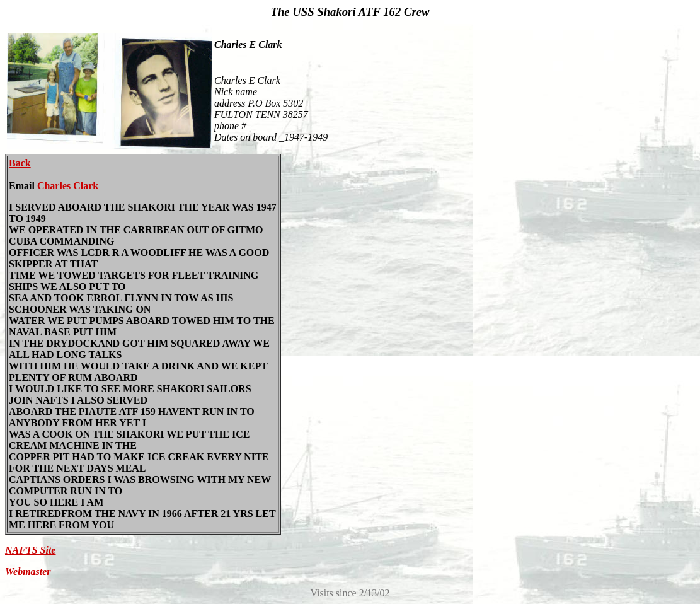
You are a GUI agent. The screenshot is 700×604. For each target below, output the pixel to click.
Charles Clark (68, 186)
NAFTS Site (30, 550)
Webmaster (28, 572)
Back (20, 163)
